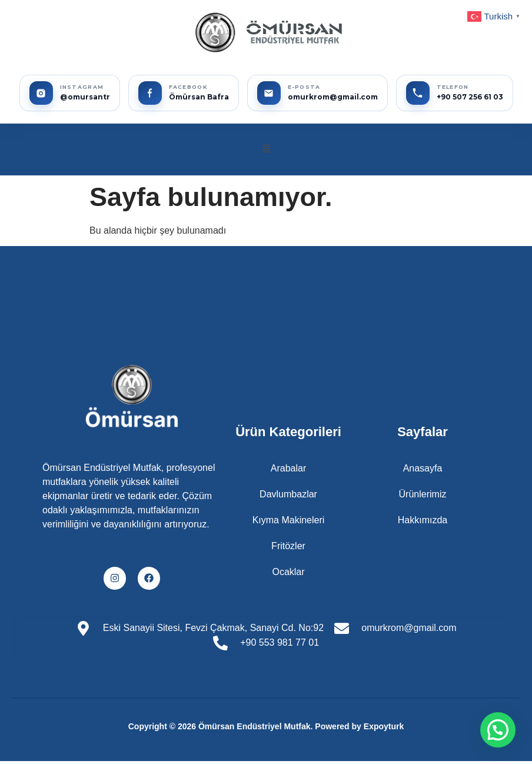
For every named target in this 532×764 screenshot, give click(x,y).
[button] (266, 150)
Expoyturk (384, 726)
